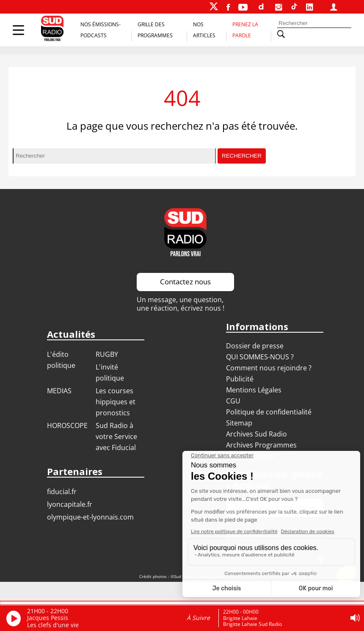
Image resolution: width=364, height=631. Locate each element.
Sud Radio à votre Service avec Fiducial (116, 436)
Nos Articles (204, 30)
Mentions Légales (254, 390)
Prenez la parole (245, 30)
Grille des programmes (155, 30)
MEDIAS (59, 391)
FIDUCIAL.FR (62, 492)
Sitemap (239, 423)
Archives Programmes (261, 445)
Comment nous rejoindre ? (270, 368)
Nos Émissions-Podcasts (101, 30)
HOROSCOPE (67, 425)
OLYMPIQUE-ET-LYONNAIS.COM (90, 517)
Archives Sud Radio (256, 434)
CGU (233, 401)
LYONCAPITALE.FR (70, 504)
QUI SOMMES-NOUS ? (260, 357)
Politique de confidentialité (269, 412)
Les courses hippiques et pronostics (116, 402)
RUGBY (107, 354)
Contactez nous (185, 282)
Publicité (240, 379)
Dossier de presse (255, 346)
